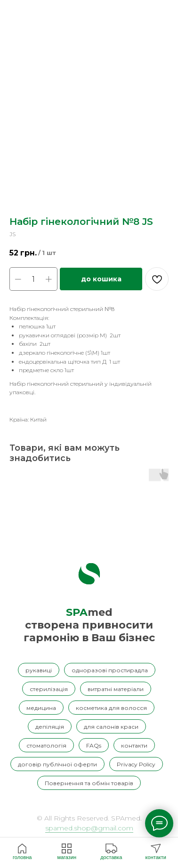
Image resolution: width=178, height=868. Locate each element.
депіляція (50, 727)
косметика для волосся (111, 708)
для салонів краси (111, 727)
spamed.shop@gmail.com (89, 828)
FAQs (94, 745)
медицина (41, 708)
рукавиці (39, 670)
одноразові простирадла (110, 670)
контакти (134, 745)
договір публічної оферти (57, 764)
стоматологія (46, 745)
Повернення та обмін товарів (89, 783)
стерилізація (49, 689)
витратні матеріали (116, 689)
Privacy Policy (136, 764)
